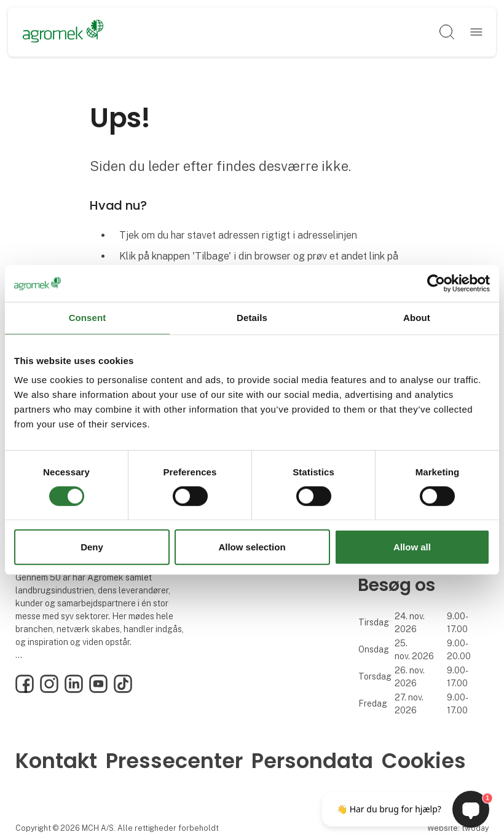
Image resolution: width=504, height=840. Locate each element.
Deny (92, 547)
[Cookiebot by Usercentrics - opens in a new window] (436, 283)
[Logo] (63, 32)
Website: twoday (458, 828)
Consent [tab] (88, 318)
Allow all (412, 547)
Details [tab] (252, 318)
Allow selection (252, 547)
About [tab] (417, 318)
